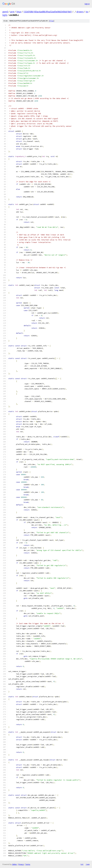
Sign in (87, 4)
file (52, 21)
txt (82, 864)
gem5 (5, 12)
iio (87, 12)
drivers (80, 12)
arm (12, 12)
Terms (28, 864)
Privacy (21, 864)
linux (19, 12)
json (88, 864)
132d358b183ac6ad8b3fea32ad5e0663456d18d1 (48, 12)
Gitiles (14, 864)
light (5, 15)
